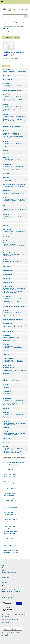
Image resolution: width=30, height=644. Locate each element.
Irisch (5, 197)
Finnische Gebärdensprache (10, 486)
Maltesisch (7, 279)
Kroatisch (6, 241)
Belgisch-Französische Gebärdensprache (12, 472)
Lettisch (6, 260)
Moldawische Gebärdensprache (10, 519)
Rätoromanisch (9, 332)
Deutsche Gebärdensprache (13, 126)
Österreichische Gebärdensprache (11, 522)
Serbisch (6, 384)
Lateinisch (7, 251)
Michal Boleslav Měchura (15, 619)
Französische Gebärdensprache (10, 491)
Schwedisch (7, 366)
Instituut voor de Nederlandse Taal (14, 621)
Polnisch (6, 311)
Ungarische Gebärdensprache (10, 548)
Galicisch (6, 177)
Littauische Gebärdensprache (10, 515)
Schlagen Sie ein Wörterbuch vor (9, 573)
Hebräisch (25, 460)
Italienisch (7, 215)
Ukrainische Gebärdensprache (10, 546)
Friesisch (7, 173)
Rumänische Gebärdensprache (10, 527)
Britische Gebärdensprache (13, 91)
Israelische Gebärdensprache (10, 500)
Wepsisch (6, 465)
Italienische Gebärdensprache (10, 503)
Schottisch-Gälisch (9, 358)
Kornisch (7, 237)
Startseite (5, 565)
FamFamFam (9, 622)
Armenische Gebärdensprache (10, 470)
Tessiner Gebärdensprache (9, 538)
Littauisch (7, 267)
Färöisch (6, 150)
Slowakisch (7, 391)
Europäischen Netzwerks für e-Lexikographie (12, 591)
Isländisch (7, 206)
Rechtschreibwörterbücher (10, 99)
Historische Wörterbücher (10, 118)
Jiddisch (7, 222)
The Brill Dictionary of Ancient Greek (13, 53)
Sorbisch (7, 409)
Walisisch (6, 446)
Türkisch (6, 431)
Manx (7, 462)
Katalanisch (7, 230)
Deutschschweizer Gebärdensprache (11, 479)
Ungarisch (7, 442)
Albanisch (6, 70)
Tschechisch (7, 421)
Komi (4, 462)
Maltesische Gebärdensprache (10, 517)
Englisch (6, 130)
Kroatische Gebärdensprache (10, 510)
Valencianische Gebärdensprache (11, 550)
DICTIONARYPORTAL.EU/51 (9, 51)
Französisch (7, 165)
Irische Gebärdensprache (9, 496)
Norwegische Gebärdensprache (14, 307)
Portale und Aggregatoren (9, 136)
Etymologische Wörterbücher (10, 109)
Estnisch (6, 142)
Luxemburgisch (9, 275)
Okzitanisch (18, 462)
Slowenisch (7, 399)
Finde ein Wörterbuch (7, 568)
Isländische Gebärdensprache (10, 498)
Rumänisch (7, 336)
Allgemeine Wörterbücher (9, 72)
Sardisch (23, 462)
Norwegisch (7, 297)
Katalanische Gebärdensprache (10, 508)
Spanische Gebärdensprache (10, 536)
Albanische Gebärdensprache (10, 467)
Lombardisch (8, 271)
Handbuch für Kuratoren (8, 580)
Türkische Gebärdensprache (10, 543)
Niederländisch (8, 287)
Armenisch (8, 460)
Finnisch (6, 157)
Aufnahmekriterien (6, 575)
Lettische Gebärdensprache (9, 512)
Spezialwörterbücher (21, 72)
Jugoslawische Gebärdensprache (11, 505)
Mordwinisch (12, 462)
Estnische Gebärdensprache (10, 481)
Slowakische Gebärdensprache (10, 534)
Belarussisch (8, 79)
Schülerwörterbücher (19, 135)
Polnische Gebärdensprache (13, 319)
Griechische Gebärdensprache (10, 493)
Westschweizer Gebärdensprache (11, 553)
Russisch (6, 344)
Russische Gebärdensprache (10, 529)
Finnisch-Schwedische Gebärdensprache (12, 484)
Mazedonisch (8, 283)
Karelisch (7, 226)
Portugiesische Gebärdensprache (11, 524)
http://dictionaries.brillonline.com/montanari (11, 59)
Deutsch (25, 2)
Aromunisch (14, 460)
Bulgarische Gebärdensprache (10, 474)
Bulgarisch (7, 95)
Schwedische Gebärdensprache (10, 531)
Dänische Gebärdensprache (9, 477)
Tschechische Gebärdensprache (10, 541)
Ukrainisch (7, 438)
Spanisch (6, 413)
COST (4, 615)
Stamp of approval (6, 578)
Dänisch (6, 105)
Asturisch (20, 460)
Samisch (7, 354)
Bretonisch (7, 83)
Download (5, 583)
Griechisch (7, 190)
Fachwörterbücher (16, 133)
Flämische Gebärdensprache (10, 489)
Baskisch (7, 76)
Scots (5, 377)
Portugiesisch (8, 323)
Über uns (4, 570)
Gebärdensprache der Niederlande (14, 184)
